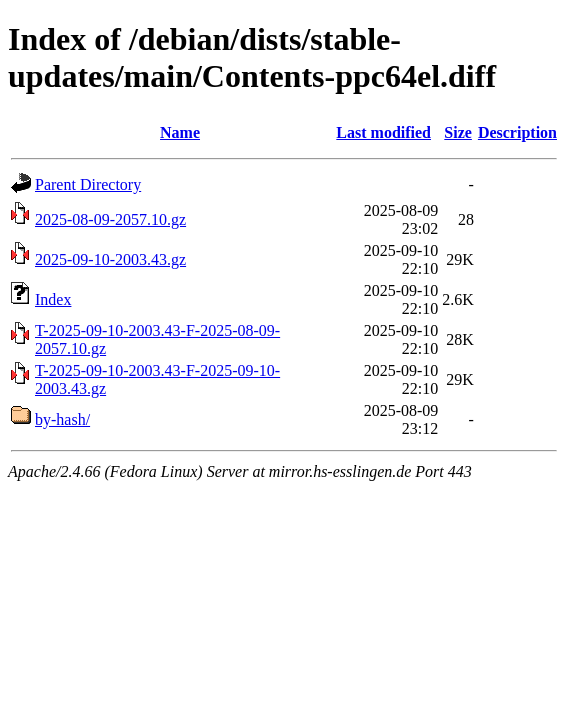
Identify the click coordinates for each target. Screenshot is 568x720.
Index (53, 299)
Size (458, 132)
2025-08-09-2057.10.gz (110, 219)
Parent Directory (88, 184)
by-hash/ (62, 419)
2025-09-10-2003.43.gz (110, 259)
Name (180, 132)
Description (517, 132)
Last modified (383, 132)
